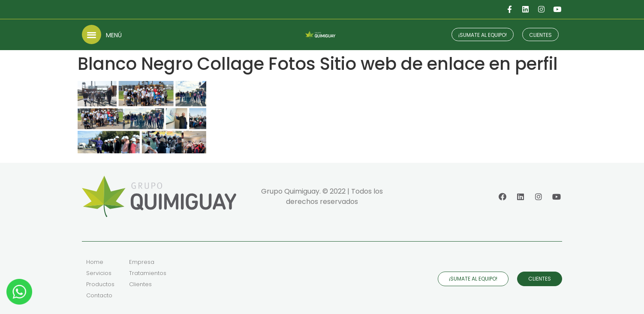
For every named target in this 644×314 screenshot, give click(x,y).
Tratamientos (148, 273)
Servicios (99, 273)
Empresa (142, 262)
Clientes (140, 284)
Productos (100, 284)
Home (95, 262)
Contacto (99, 295)
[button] (92, 34)
